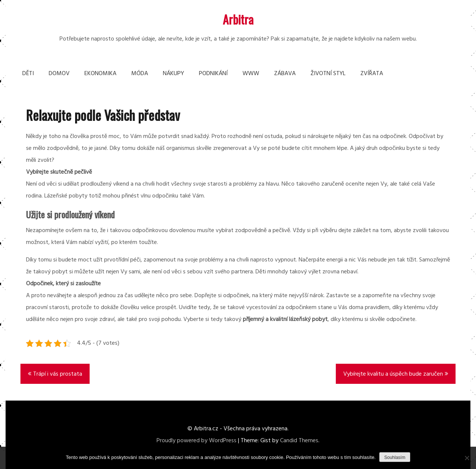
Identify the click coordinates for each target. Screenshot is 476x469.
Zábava (285, 74)
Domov (59, 74)
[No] (467, 458)
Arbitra (238, 19)
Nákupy (173, 74)
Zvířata (372, 74)
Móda (140, 74)
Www (251, 74)
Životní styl (328, 74)
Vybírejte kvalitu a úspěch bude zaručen (393, 374)
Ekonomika (100, 74)
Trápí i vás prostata (58, 374)
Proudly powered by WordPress (197, 441)
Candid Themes (299, 441)
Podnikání (213, 74)
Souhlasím (395, 457)
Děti (28, 74)
